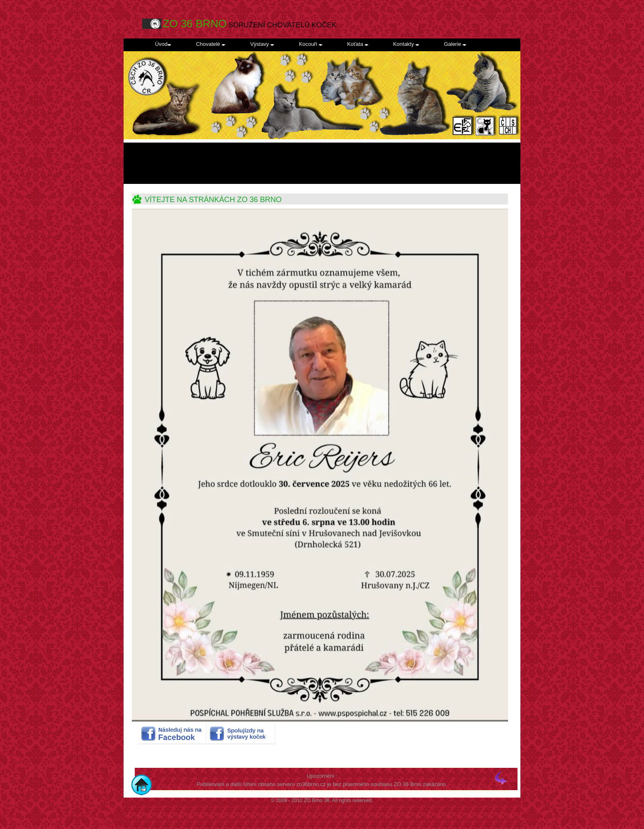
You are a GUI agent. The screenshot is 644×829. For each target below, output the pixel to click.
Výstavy (262, 44)
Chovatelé (211, 44)
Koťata (358, 44)
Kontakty (406, 44)
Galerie (455, 44)
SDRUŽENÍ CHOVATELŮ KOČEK (250, 24)
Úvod (163, 44)
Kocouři (311, 44)
